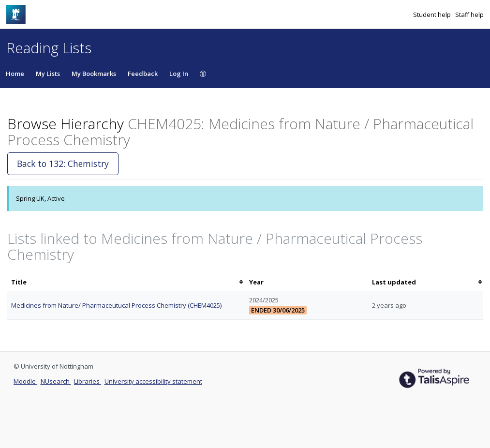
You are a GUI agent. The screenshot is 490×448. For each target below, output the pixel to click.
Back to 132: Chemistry (63, 164)
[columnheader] (126, 282)
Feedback (143, 74)
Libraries (88, 381)
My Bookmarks (94, 74)
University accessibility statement (153, 381)
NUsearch (56, 381)
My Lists (48, 74)
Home (15, 74)
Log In (179, 74)
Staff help (469, 15)
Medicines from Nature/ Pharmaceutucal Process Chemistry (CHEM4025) (116, 305)
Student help (433, 15)
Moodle (25, 381)
